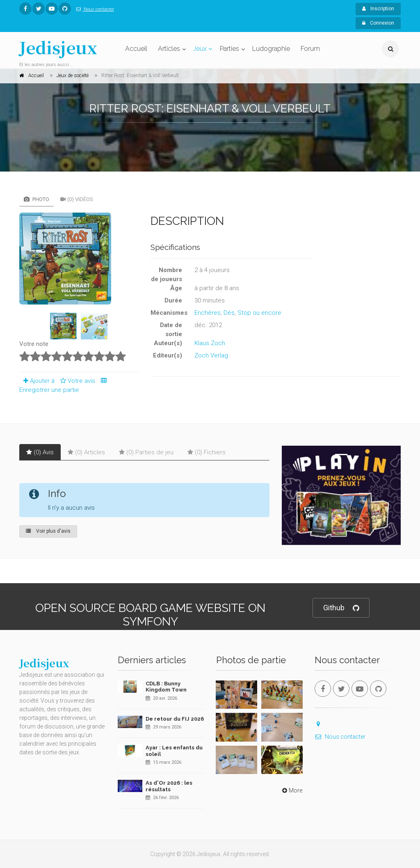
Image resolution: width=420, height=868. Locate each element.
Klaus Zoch (210, 343)
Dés (229, 313)
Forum (310, 49)
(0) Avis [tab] (40, 452)
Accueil (136, 49)
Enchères (208, 313)
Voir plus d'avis (48, 531)
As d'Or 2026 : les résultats (169, 786)
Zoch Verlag (211, 355)
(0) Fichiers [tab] (207, 452)
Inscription (378, 9)
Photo (37, 199)
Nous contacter (94, 9)
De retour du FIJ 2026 (175, 719)
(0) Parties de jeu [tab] (146, 452)
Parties (229, 49)
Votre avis (76, 381)
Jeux (200, 49)
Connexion (378, 23)
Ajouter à (37, 381)
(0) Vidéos (77, 199)
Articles (169, 49)
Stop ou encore (259, 313)
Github (341, 608)
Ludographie (271, 49)
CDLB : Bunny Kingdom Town (166, 687)
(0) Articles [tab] (86, 452)
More (291, 790)
